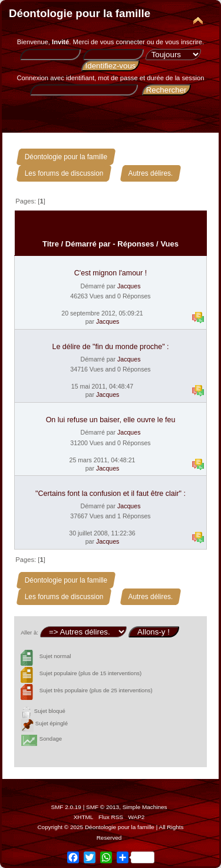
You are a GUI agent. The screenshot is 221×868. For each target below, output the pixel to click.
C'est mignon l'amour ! (111, 273)
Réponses (136, 244)
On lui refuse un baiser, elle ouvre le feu (111, 420)
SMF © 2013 (103, 807)
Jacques (129, 286)
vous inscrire (184, 42)
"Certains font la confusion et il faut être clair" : (111, 494)
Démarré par (88, 244)
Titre (51, 244)
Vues (169, 244)
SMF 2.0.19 (66, 807)
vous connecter (123, 42)
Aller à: (29, 632)
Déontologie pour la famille (80, 13)
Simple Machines (145, 807)
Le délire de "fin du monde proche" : (110, 347)
